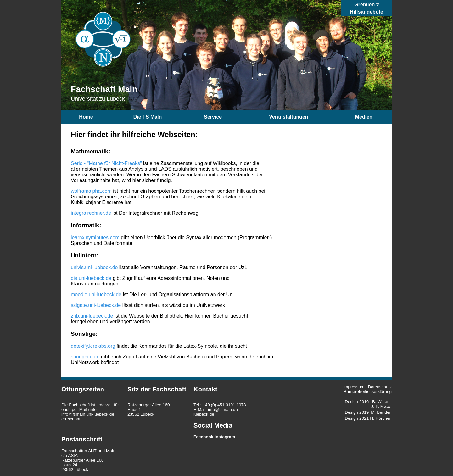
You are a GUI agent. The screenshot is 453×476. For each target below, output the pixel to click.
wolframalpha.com (91, 191)
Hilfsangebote (366, 12)
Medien (364, 117)
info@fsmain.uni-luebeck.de (88, 414)
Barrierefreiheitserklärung (368, 392)
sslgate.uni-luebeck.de (96, 305)
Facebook (203, 437)
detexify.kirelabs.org (93, 346)
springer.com (85, 357)
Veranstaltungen (288, 117)
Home (86, 117)
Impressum (354, 387)
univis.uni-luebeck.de (94, 267)
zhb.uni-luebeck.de (92, 316)
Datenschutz (380, 387)
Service (213, 117)
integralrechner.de (91, 213)
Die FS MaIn (148, 117)
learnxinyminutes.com (95, 238)
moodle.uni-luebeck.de (96, 294)
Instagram (225, 437)
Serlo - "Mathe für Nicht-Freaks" (106, 163)
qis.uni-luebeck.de (91, 278)
